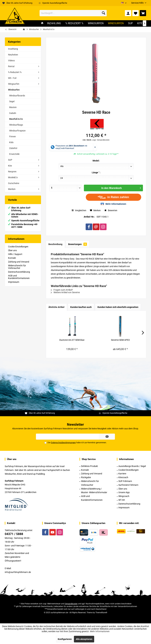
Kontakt (12, 258)
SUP (10, 160)
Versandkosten (71, 604)
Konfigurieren (65, 639)
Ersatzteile (14, 154)
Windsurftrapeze (17, 131)
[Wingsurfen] (96, 23)
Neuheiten (13, 55)
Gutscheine (14, 183)
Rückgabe (86, 477)
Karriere (122, 474)
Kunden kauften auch (81, 307)
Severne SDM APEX (120, 340)
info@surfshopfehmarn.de (18, 572)
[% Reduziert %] (74, 23)
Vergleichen (79, 210)
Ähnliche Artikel (56, 307)
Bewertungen (78, 244)
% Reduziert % (15, 72)
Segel (12, 101)
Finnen (13, 136)
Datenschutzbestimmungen (63, 443)
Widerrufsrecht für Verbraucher (17, 267)
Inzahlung (13, 49)
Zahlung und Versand (19, 262)
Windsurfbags (16, 125)
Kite (10, 166)
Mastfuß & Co (16, 119)
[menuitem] (138, 3)
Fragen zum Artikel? (62, 290)
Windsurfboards (17, 96)
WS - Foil (12, 78)
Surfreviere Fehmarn (128, 485)
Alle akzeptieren (84, 639)
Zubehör (13, 148)
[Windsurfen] (116, 23)
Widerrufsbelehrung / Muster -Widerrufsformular (94, 491)
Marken (12, 189)
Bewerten (111, 210)
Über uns (12, 250)
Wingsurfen (14, 84)
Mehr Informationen (100, 631)
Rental (11, 66)
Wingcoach (124, 496)
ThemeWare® (101, 613)
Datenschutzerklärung (19, 272)
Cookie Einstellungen (18, 247)
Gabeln (13, 113)
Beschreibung (55, 244)
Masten (13, 107)
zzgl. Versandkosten (101, 140)
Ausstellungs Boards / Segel (132, 466)
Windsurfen (14, 90)
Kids (11, 142)
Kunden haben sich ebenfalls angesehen (118, 307)
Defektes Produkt (90, 466)
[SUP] (130, 23)
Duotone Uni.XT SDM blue (72, 340)
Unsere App (124, 492)
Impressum (14, 282)
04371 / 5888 (14, 534)
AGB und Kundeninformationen (19, 277)
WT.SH (122, 500)
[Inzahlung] (54, 23)
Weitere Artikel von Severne (65, 292)
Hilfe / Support (15, 254)
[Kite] (140, 23)
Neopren (12, 172)
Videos (11, 60)
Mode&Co (13, 177)
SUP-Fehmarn (125, 481)
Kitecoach (123, 477)
